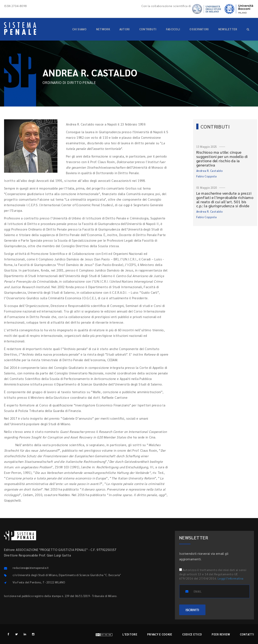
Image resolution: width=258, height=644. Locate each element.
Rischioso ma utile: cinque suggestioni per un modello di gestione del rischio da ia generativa (222, 158)
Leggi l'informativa (231, 578)
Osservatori (199, 29)
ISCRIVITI (192, 610)
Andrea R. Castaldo (210, 171)
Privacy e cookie (160, 634)
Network (103, 29)
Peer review (221, 634)
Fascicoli (173, 29)
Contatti (247, 634)
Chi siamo (79, 29)
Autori (125, 29)
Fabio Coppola (206, 176)
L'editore (130, 634)
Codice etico (192, 634)
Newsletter (228, 29)
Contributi (148, 29)
